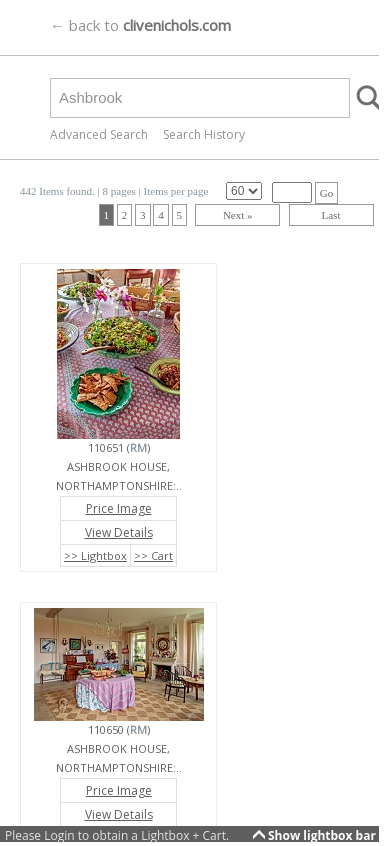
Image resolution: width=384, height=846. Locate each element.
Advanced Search (99, 134)
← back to (140, 25)
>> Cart (153, 555)
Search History (204, 134)
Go (326, 193)
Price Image (119, 508)
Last (331, 215)
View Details (119, 532)
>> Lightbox (95, 555)
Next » (238, 215)
